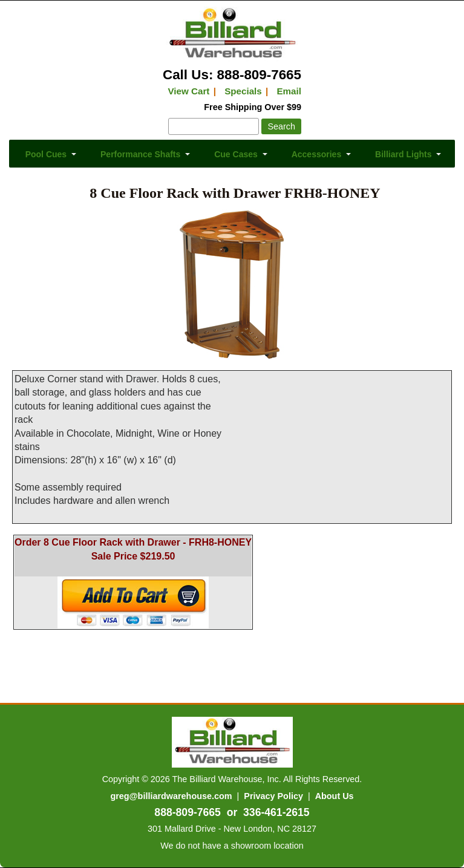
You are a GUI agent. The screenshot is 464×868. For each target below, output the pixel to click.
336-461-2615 (276, 812)
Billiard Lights (403, 154)
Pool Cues (46, 154)
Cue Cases (236, 154)
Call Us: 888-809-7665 (232, 75)
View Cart (188, 91)
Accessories (317, 154)
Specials (243, 91)
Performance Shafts (140, 154)
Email (289, 91)
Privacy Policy (273, 796)
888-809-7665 (188, 812)
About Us (335, 796)
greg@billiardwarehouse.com (171, 796)
